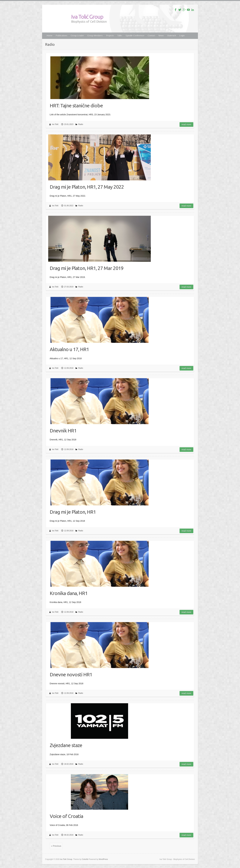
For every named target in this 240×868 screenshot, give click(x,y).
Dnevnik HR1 (63, 431)
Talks (120, 36)
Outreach (172, 36)
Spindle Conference (135, 36)
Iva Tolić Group (87, 17)
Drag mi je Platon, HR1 (73, 512)
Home (50, 36)
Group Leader (77, 36)
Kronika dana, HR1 (69, 593)
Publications (62, 36)
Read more (186, 124)
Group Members (95, 36)
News (161, 36)
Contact (151, 36)
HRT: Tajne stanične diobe (76, 105)
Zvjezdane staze (66, 745)
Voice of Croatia (66, 816)
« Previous (56, 846)
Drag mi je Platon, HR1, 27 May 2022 (87, 187)
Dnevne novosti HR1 (71, 674)
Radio (81, 124)
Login (182, 36)
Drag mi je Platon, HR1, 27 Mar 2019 (87, 268)
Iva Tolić (55, 124)
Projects (110, 36)
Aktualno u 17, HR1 (69, 349)
